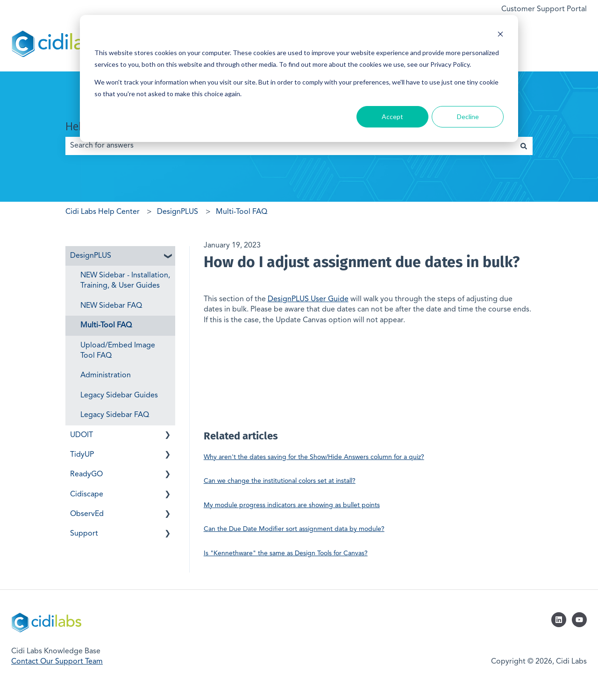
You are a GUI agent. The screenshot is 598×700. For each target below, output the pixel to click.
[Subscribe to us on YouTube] (579, 620)
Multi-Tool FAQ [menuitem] (106, 325)
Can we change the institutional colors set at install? (280, 481)
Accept (392, 117)
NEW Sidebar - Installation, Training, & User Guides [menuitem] (125, 281)
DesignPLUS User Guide (308, 299)
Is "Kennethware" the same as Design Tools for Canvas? (286, 553)
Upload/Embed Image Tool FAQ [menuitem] (118, 351)
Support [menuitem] (84, 534)
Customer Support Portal (544, 9)
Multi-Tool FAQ (242, 212)
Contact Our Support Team (57, 662)
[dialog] (299, 78)
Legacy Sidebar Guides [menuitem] (119, 396)
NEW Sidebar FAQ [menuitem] (111, 306)
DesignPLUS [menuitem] (91, 256)
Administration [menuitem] (106, 375)
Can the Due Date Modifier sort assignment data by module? (294, 529)
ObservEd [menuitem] (87, 514)
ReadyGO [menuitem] (86, 474)
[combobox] (290, 146)
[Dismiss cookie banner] (500, 35)
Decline (468, 117)
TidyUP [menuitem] (82, 455)
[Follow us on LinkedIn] (559, 620)
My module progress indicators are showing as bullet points (292, 505)
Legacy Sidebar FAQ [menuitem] (115, 415)
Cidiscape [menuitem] (87, 495)
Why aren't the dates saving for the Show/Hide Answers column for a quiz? (314, 457)
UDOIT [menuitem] (82, 435)
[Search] (524, 146)
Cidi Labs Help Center (103, 212)
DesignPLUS (178, 212)
